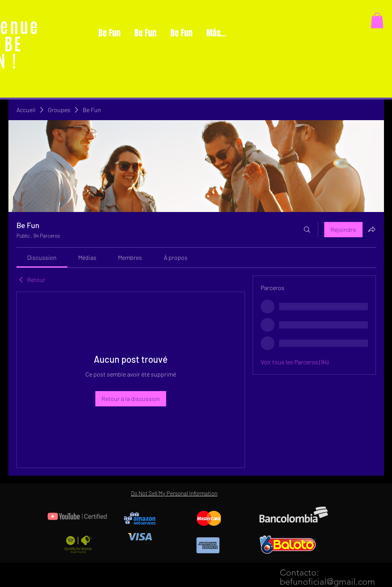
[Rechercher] (307, 230)
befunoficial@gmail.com (327, 582)
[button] (377, 20)
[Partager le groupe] (372, 229)
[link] (42, 257)
